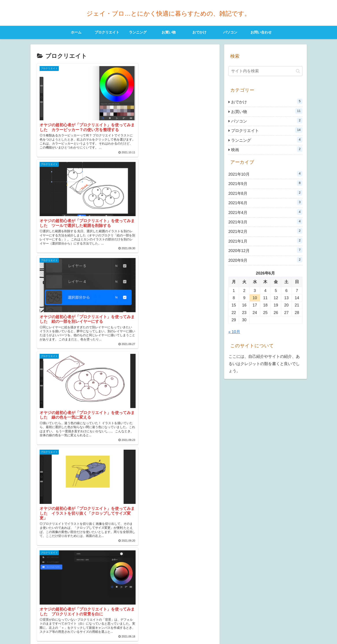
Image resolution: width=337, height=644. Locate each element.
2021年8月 (265, 193)
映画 (267, 149)
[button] (298, 71)
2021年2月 (265, 231)
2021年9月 (265, 183)
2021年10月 (265, 174)
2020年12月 (265, 250)
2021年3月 (265, 221)
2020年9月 (265, 260)
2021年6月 (265, 202)
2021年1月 (265, 241)
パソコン (267, 121)
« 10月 (234, 332)
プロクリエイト (267, 130)
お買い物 (267, 111)
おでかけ (267, 101)
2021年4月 (265, 212)
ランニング (267, 140)
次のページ (125, 577)
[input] (265, 71)
